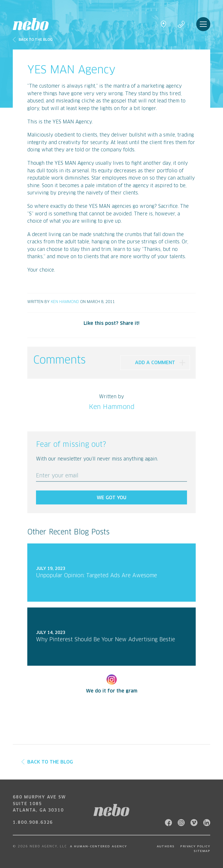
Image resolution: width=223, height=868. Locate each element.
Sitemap (202, 851)
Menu (203, 24)
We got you (111, 498)
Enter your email (57, 476)
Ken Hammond (65, 302)
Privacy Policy (195, 846)
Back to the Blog (47, 762)
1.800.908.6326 (33, 823)
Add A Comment (155, 363)
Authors (166, 846)
